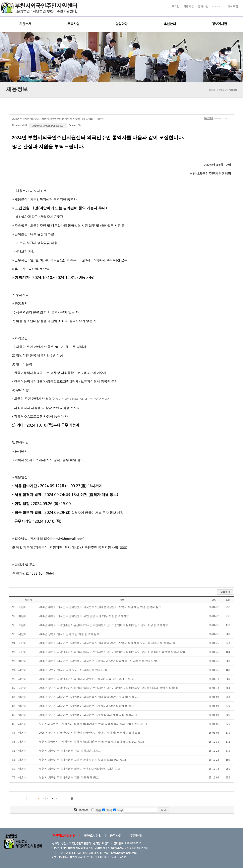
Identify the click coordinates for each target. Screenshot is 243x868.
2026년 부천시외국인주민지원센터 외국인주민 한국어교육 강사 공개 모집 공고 (88, 679)
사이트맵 (233, 6)
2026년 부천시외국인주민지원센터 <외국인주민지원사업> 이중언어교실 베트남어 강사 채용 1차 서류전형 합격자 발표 (112, 652)
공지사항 (203, 6)
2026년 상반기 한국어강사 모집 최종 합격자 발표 (69, 634)
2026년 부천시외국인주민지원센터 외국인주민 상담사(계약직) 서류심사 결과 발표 (90, 733)
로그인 (175, 6)
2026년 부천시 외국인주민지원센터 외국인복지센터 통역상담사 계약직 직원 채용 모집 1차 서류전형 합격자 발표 (108, 643)
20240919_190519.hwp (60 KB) (48, 126)
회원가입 (189, 6)
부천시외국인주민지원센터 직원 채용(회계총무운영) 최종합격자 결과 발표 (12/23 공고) (93, 724)
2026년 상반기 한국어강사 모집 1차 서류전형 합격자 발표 (74, 670)
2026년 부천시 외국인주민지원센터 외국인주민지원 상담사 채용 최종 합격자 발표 (89, 715)
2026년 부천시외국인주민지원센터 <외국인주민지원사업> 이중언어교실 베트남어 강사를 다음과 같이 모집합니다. (110, 688)
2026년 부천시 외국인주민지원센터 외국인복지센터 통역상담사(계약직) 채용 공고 (90, 697)
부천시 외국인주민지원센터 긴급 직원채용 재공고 (70, 751)
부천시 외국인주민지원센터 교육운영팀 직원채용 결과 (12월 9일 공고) (82, 760)
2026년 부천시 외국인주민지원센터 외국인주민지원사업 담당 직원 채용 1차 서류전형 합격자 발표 (99, 661)
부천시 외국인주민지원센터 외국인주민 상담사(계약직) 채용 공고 (80, 769)
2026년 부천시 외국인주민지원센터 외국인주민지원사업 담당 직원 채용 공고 (86, 706)
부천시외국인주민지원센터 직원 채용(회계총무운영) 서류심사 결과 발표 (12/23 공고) (91, 742)
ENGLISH (218, 6)
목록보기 (225, 592)
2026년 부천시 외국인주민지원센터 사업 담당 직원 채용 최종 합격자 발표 (84, 616)
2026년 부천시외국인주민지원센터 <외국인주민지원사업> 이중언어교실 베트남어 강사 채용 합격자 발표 (104, 625)
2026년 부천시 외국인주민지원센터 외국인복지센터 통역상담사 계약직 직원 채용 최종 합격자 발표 (100, 607)
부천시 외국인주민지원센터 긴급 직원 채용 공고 (69, 778)
